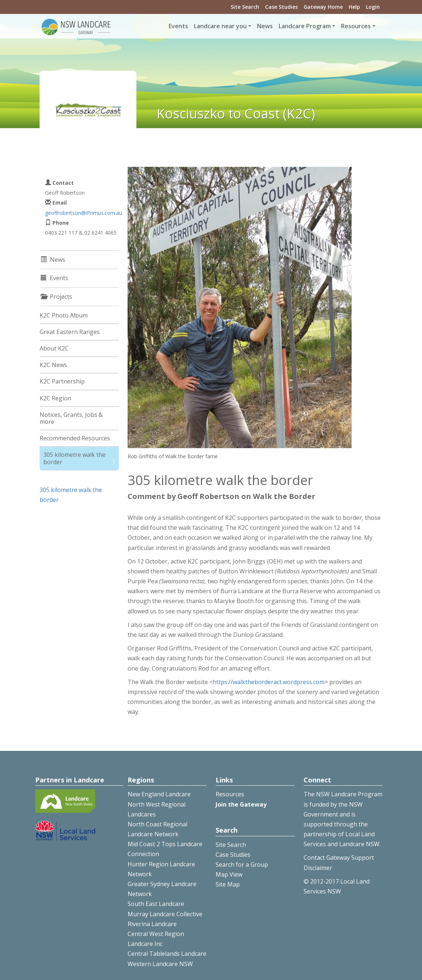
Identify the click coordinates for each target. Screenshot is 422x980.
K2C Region (55, 398)
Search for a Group (242, 865)
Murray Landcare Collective (165, 914)
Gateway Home (323, 7)
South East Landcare (156, 904)
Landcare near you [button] (220, 26)
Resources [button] (356, 26)
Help (354, 7)
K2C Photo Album (64, 315)
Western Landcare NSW (160, 964)
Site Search (245, 7)
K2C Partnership (62, 381)
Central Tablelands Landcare (167, 954)
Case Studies (281, 7)
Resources (230, 794)
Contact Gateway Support (339, 858)
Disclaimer (318, 868)
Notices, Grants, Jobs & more (71, 418)
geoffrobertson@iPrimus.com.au (84, 213)
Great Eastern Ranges (70, 332)
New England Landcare (159, 794)
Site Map (228, 884)
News (265, 26)
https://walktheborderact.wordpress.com (269, 682)
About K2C (54, 348)
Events (178, 26)
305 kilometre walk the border (74, 458)
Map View (229, 874)
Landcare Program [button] (305, 26)
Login (373, 7)
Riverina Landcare (152, 924)
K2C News (53, 365)
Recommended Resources (75, 438)
